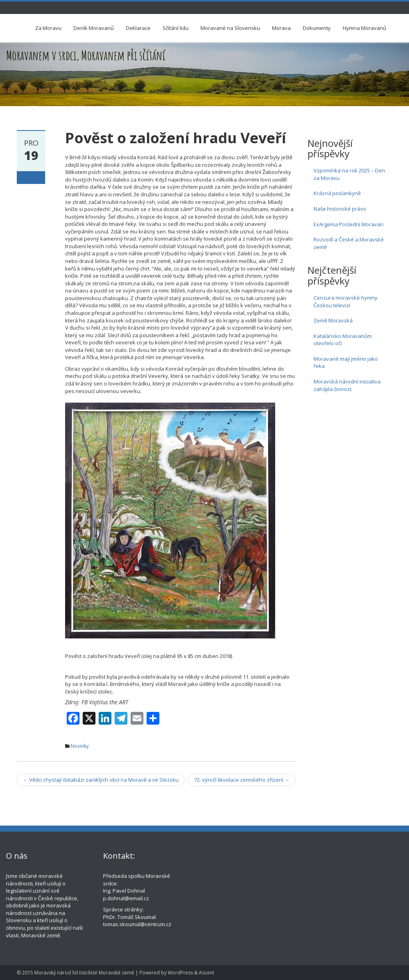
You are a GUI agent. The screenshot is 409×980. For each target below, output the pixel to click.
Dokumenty (317, 28)
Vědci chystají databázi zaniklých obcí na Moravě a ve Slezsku (101, 780)
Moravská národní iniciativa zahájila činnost (347, 385)
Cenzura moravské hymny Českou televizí (345, 301)
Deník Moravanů (94, 28)
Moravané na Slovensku (230, 28)
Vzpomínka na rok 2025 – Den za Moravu (349, 174)
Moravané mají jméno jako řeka (346, 363)
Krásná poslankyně (337, 193)
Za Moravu (48, 28)
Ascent (206, 973)
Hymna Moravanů (364, 28)
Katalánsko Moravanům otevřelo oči (343, 340)
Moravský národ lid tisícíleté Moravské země (84, 973)
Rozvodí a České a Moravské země (349, 243)
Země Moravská (333, 320)
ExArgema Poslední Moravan (348, 224)
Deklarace (138, 28)
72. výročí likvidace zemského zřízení (242, 780)
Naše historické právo (340, 209)
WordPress (180, 973)
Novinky (80, 746)
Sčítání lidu (176, 28)
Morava (281, 28)
